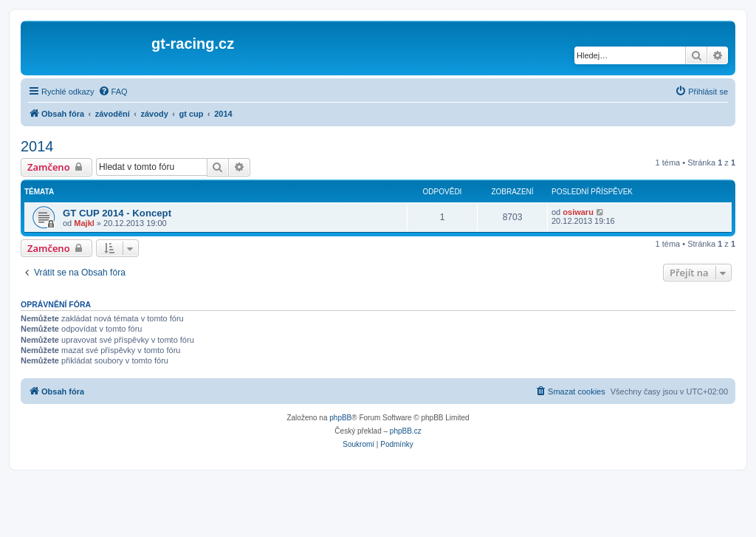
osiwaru (578, 212)
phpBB (340, 418)
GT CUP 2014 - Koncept (117, 213)
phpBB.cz (406, 431)
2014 (37, 146)
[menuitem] (113, 92)
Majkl (84, 223)
